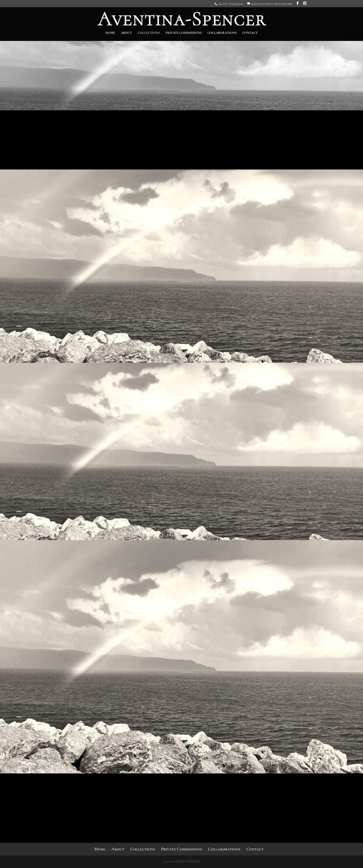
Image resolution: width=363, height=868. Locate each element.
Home (110, 33)
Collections (149, 33)
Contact (250, 33)
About (126, 33)
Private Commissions (184, 33)
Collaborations (222, 33)
